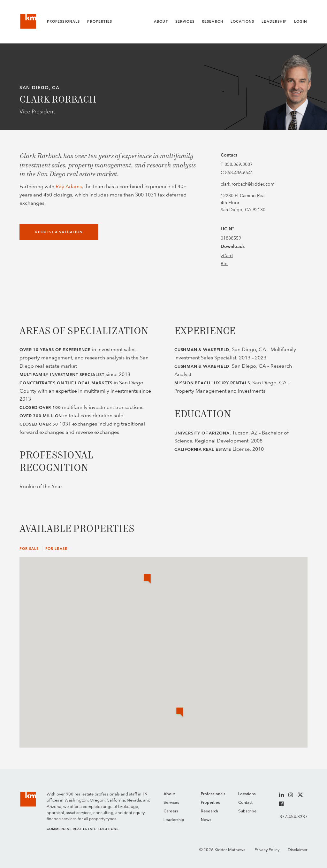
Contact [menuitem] (245, 803)
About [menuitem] (169, 794)
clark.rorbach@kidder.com (247, 184)
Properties (100, 22)
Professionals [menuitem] (213, 794)
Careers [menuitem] (171, 811)
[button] (180, 713)
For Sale (29, 549)
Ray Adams (69, 186)
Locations (242, 22)
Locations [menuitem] (247, 794)
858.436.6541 (239, 173)
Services (185, 22)
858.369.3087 (239, 164)
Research (213, 22)
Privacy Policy (267, 850)
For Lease (56, 549)
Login (301, 22)
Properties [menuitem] (210, 803)
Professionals (64, 22)
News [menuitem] (206, 820)
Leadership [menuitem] (174, 820)
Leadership (274, 22)
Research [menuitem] (209, 811)
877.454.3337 (293, 817)
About (161, 22)
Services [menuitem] (171, 803)
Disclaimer (298, 850)
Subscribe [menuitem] (247, 811)
